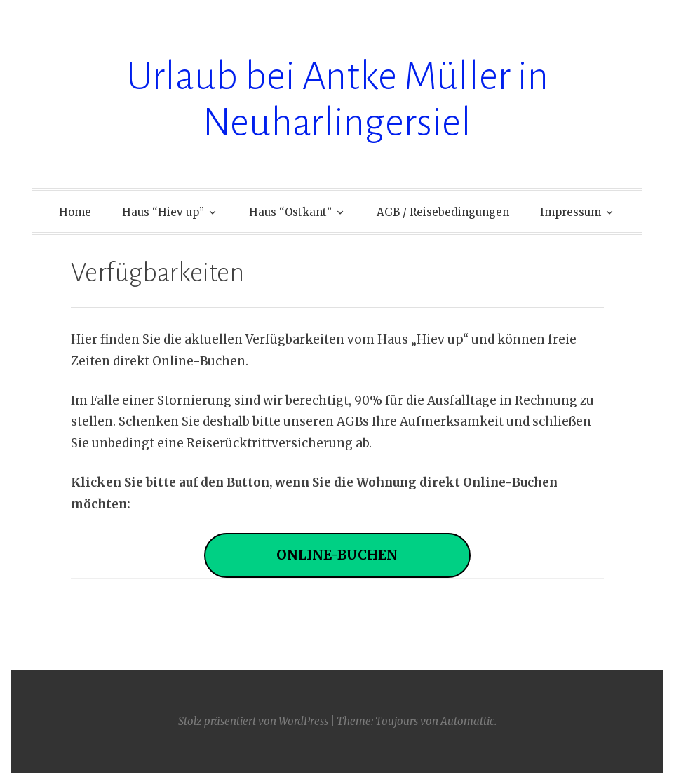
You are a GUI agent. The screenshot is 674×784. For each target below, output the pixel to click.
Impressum (571, 212)
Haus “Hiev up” (163, 212)
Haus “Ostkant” (290, 212)
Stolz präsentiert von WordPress (253, 721)
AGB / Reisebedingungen (443, 212)
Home (75, 212)
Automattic (467, 721)
